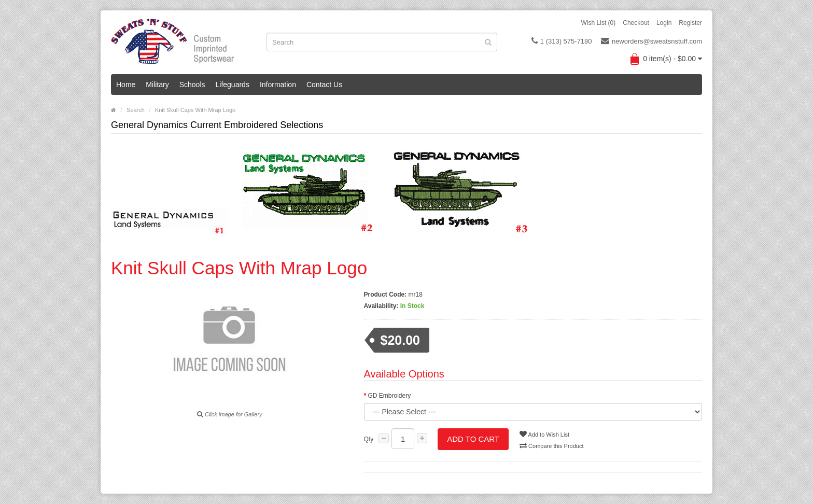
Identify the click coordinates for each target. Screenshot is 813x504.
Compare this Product (551, 445)
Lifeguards (233, 85)
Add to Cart (473, 439)
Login (664, 23)
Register (690, 23)
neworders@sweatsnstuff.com (651, 41)
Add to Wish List (544, 434)
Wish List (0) (599, 23)
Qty (369, 439)
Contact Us (324, 85)
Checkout (636, 23)
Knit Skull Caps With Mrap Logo (195, 110)
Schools (192, 85)
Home (126, 85)
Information (278, 85)
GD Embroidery (390, 396)
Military (157, 85)
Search (136, 110)
